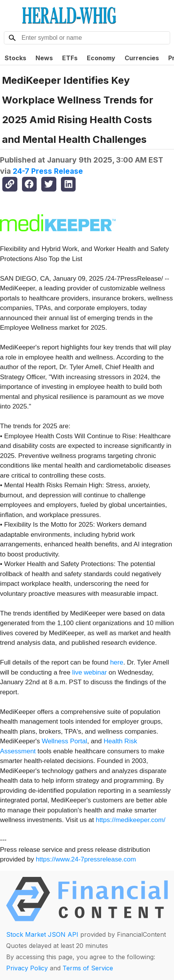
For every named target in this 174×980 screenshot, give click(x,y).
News (44, 58)
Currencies (142, 58)
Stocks (15, 58)
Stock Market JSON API (42, 934)
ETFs (70, 58)
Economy (101, 58)
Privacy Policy (27, 968)
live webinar (90, 672)
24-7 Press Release (48, 171)
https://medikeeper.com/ (130, 820)
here (117, 662)
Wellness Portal (64, 741)
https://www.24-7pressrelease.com (86, 859)
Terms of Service (88, 968)
